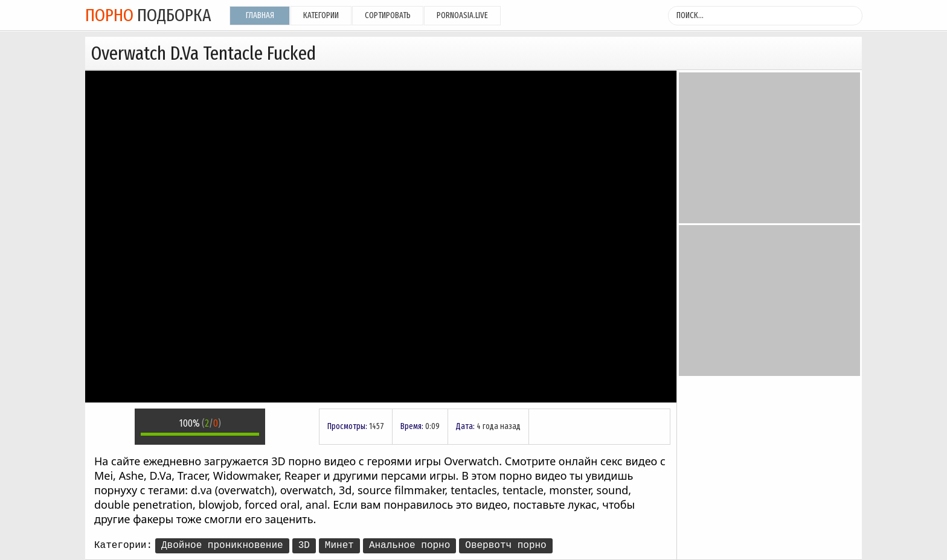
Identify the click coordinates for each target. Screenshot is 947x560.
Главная (260, 15)
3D (304, 546)
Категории (321, 15)
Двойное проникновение (222, 546)
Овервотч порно (506, 546)
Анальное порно (409, 546)
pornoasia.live (462, 15)
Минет (339, 546)
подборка (148, 15)
